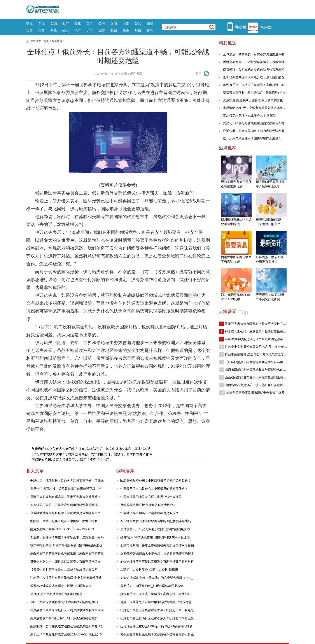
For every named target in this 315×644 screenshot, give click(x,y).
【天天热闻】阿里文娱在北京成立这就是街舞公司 (64, 570)
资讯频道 (57, 41)
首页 (46, 41)
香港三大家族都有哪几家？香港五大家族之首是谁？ (65, 497)
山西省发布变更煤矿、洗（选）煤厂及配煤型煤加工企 (259, 385)
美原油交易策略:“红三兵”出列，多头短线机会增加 (64, 618)
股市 (66, 23)
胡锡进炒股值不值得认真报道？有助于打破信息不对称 (157, 562)
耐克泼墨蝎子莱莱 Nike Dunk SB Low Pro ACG (62, 529)
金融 (54, 23)
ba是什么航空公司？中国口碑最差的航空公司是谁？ (156, 481)
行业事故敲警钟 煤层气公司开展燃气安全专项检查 (256, 354)
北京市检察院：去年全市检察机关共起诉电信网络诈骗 (157, 545)
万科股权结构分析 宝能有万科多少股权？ (148, 505)
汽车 (78, 30)
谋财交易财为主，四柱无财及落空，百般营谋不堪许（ (67, 562)
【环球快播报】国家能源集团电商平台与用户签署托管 (259, 362)
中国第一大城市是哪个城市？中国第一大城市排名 (64, 521)
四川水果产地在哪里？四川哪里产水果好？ (250, 139)
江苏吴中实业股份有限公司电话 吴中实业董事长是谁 (66, 578)
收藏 (114, 30)
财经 (30, 23)
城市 (102, 30)
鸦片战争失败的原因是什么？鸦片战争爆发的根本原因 (67, 610)
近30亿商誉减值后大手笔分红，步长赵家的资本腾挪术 (157, 553)
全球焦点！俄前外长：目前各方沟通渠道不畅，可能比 (67, 481)
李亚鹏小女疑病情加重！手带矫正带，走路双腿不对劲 (67, 537)
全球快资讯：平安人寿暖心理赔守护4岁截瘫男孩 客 (155, 529)
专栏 (54, 30)
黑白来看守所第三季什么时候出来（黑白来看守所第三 (67, 553)
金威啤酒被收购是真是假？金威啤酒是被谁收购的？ (65, 513)
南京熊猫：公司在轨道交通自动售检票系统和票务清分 (67, 626)
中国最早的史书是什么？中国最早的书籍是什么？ (154, 489)
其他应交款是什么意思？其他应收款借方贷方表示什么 (157, 634)
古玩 (150, 30)
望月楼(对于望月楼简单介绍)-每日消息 (56, 594)
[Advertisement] (174, 9)
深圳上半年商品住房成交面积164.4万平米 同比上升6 (66, 634)
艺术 (90, 23)
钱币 (126, 30)
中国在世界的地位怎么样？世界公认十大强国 (151, 497)
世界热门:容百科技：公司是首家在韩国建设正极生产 (66, 489)
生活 (66, 30)
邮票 (138, 30)
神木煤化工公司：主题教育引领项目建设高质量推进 (65, 505)
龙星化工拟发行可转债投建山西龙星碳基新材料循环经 (258, 123)
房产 (90, 30)
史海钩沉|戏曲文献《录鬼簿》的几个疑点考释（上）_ (157, 578)
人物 (126, 23)
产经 (42, 23)
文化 (78, 23)
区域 (114, 23)
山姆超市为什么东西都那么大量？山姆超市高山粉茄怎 (157, 610)
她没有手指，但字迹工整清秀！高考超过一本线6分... (156, 594)
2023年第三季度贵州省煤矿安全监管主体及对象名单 (258, 393)
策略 (42, 30)
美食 (30, 30)
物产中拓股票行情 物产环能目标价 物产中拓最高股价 (66, 545)
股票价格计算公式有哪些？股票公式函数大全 (61, 586)
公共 (138, 23)
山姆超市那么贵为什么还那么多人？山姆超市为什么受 (157, 618)
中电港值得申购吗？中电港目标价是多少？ (149, 513)
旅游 (150, 23)
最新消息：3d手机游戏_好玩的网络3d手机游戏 (152, 586)
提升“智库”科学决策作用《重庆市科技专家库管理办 (155, 537)
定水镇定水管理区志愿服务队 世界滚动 (247, 116)
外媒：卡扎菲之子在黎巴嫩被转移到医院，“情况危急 (156, 602)
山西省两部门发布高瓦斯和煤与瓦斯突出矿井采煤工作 (259, 370)
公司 (102, 23)
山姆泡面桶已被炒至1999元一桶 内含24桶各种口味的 (157, 626)
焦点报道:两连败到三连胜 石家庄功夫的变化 (251, 100)
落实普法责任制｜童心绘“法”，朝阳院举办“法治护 (255, 93)
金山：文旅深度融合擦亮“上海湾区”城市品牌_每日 (64, 602)
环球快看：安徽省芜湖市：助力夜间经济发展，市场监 (258, 131)
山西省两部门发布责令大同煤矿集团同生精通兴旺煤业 (259, 377)
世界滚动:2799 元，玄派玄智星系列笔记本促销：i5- (256, 108)
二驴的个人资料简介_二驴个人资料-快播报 (149, 570)
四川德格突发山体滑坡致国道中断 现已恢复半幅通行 (156, 521)
